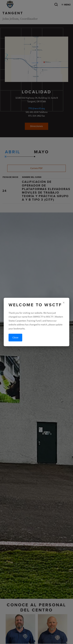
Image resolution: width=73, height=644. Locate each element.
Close (15, 337)
